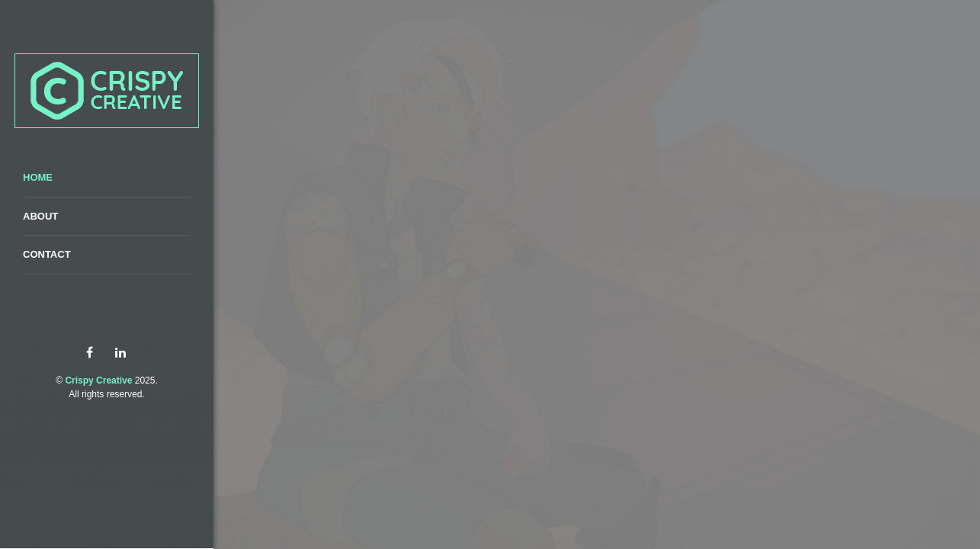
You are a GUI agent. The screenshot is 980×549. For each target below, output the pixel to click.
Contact (47, 254)
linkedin (120, 353)
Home (38, 177)
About (40, 216)
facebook (90, 353)
